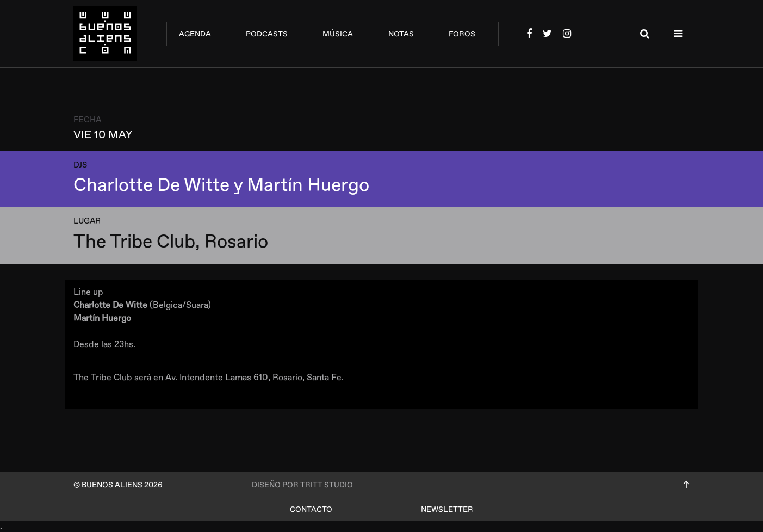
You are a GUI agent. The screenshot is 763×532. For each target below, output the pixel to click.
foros (462, 34)
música (338, 34)
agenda (195, 34)
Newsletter (447, 509)
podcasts (267, 34)
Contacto (311, 509)
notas (401, 34)
